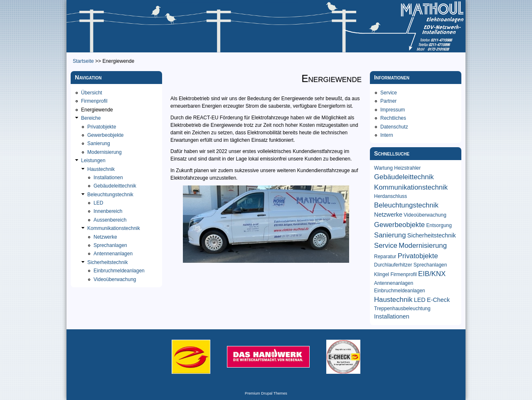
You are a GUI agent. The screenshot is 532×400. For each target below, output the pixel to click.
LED (98, 203)
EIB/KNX (432, 274)
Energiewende (97, 110)
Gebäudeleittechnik (115, 186)
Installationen (108, 178)
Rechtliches (393, 118)
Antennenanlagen (113, 254)
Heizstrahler (407, 168)
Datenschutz (394, 127)
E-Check (438, 300)
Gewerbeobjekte (105, 135)
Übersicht (92, 93)
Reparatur (385, 257)
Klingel (382, 274)
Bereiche (91, 118)
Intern (387, 135)
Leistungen (93, 160)
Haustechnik (101, 169)
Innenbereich (108, 211)
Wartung (383, 168)
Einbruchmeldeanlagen (119, 271)
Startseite (83, 61)
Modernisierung (105, 152)
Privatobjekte (102, 127)
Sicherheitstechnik (107, 262)
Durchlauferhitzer (393, 265)
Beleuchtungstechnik (110, 195)
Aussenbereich (110, 220)
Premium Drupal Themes (266, 393)
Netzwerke (105, 237)
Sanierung (99, 143)
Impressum (393, 110)
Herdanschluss (390, 196)
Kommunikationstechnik (114, 228)
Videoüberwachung (115, 279)
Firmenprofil (94, 101)
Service (389, 93)
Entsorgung (439, 225)
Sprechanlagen (110, 245)
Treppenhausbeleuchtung (402, 309)
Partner (388, 101)
